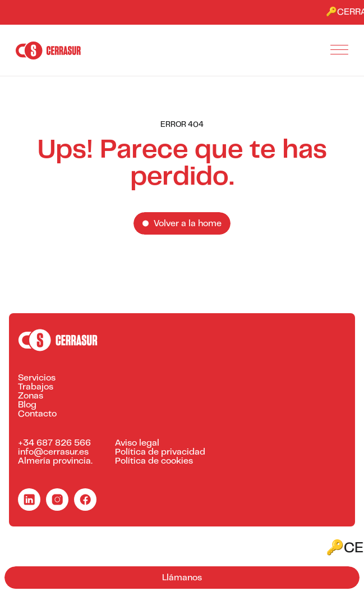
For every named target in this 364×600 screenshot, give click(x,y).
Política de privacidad (160, 452)
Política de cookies (154, 461)
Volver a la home (188, 224)
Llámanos (182, 578)
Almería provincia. (55, 461)
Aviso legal (137, 443)
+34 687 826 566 (54, 443)
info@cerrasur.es (53, 452)
